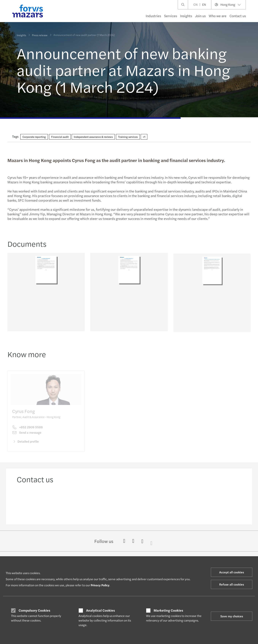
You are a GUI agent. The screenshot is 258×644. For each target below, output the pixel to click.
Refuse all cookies (232, 584)
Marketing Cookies (168, 610)
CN (195, 4)
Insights (186, 16)
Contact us (238, 16)
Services (171, 16)
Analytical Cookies (100, 610)
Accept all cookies (232, 572)
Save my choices (232, 616)
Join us (200, 16)
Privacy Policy (100, 585)
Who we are (218, 16)
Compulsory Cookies (34, 610)
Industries (153, 16)
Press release (40, 34)
